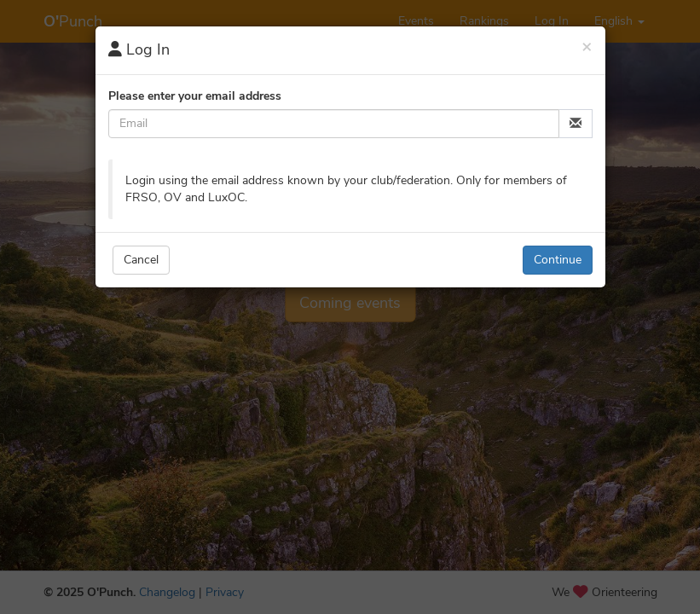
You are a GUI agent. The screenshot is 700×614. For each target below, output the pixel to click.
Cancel (141, 260)
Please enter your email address (195, 96)
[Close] (587, 46)
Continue (558, 260)
